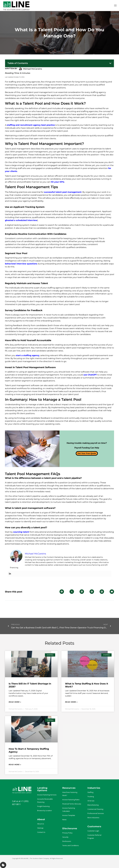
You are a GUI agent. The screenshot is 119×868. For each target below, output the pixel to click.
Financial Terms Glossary (72, 804)
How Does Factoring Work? (70, 794)
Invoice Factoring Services (47, 795)
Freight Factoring (43, 806)
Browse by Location (45, 810)
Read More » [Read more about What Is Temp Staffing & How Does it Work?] (71, 702)
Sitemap (40, 828)
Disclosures (67, 841)
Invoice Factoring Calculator (69, 810)
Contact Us (41, 832)
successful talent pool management (63, 192)
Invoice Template (69, 815)
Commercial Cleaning (95, 809)
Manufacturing (93, 805)
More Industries (93, 818)
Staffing (90, 792)
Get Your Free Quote (87, 453)
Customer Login (93, 831)
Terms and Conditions (71, 845)
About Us (41, 824)
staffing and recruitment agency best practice (31, 125)
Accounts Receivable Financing (45, 801)
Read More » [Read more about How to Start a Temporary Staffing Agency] (15, 765)
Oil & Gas (91, 801)
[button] (110, 63)
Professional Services (96, 813)
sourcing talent (21, 532)
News (64, 820)
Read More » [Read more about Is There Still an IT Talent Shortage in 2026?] (15, 702)
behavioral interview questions (21, 264)
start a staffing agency (28, 355)
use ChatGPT (90, 375)
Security (65, 837)
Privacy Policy (67, 833)
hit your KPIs (58, 182)
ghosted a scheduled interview (21, 220)
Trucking (91, 796)
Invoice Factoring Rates (71, 800)
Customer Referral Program (94, 837)
